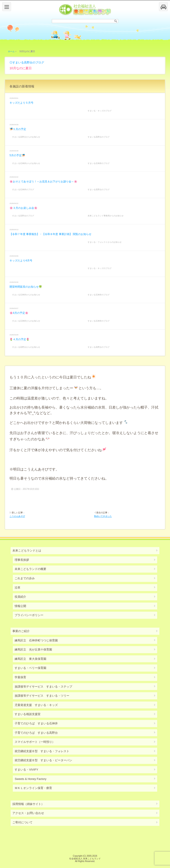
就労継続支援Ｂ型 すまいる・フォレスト (42, 751)
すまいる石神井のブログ (99, 163)
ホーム (11, 51)
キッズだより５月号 (21, 103)
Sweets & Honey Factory (30, 779)
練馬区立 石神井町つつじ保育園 (36, 640)
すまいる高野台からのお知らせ (26, 137)
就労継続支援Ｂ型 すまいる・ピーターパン (43, 760)
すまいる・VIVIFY (26, 770)
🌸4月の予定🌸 (19, 313)
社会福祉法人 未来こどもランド (85, 859)
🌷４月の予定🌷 (19, 339)
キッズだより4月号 (21, 261)
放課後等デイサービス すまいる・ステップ (43, 687)
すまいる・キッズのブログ (100, 111)
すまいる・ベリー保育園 (30, 668)
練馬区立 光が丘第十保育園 (33, 650)
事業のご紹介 (21, 631)
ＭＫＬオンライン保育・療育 (33, 788)
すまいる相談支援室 (28, 714)
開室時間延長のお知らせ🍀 (26, 287)
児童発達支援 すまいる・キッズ (36, 705)
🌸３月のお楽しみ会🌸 (23, 208)
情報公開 (20, 606)
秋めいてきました (103, 516)
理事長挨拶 (22, 560)
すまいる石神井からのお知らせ (26, 163)
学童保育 (20, 677)
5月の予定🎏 (17, 155)
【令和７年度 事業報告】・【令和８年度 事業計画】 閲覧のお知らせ (50, 234)
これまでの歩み (25, 578)
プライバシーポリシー (29, 615)
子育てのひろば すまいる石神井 (36, 723)
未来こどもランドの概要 (30, 569)
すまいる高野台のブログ (28, 62)
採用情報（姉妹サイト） (28, 804)
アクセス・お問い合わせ (28, 813)
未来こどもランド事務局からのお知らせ (106, 216)
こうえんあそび (17, 516)
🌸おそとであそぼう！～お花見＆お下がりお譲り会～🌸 (43, 182)
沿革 (17, 588)
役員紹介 (20, 597)
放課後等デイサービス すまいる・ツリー (42, 696)
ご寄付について (22, 822)
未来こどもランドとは (27, 551)
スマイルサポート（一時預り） (35, 742)
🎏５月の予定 (18, 129)
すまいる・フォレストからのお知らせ (105, 242)
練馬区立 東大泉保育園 (30, 659)
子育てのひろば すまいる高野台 (36, 733)
